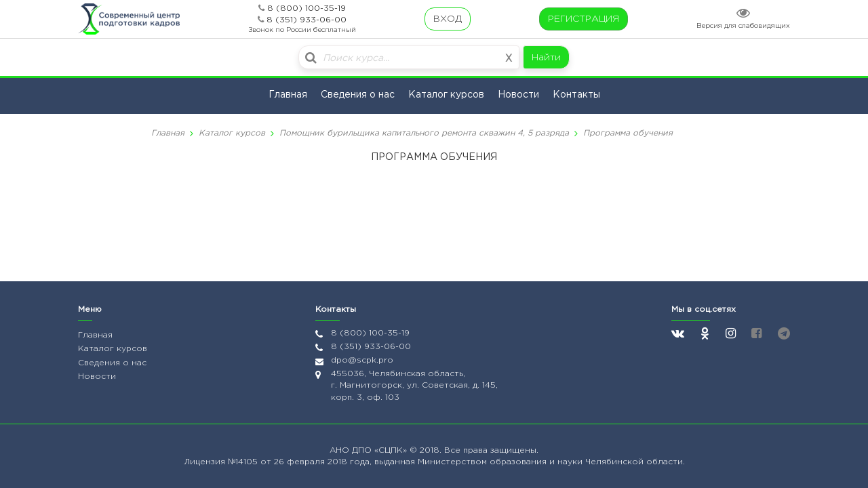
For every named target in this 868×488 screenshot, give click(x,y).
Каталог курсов (446, 95)
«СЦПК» (392, 450)
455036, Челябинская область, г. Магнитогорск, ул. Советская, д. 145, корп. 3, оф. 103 (414, 385)
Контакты (576, 95)
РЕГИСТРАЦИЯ (584, 19)
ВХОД (448, 19)
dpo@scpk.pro (362, 360)
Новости (518, 95)
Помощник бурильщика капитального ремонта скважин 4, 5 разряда (424, 133)
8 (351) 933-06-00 (307, 20)
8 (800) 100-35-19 (307, 8)
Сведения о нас (358, 95)
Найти (546, 58)
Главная (288, 95)
